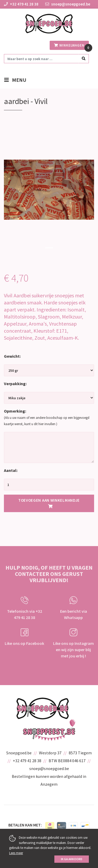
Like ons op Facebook (24, 637)
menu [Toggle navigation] (19, 80)
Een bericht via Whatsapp (74, 608)
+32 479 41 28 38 (24, 4)
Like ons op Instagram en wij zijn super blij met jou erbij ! (73, 643)
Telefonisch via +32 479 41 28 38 (25, 608)
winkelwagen (69, 45)
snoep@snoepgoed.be (68, 4)
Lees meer (16, 853)
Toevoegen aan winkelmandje (49, 503)
